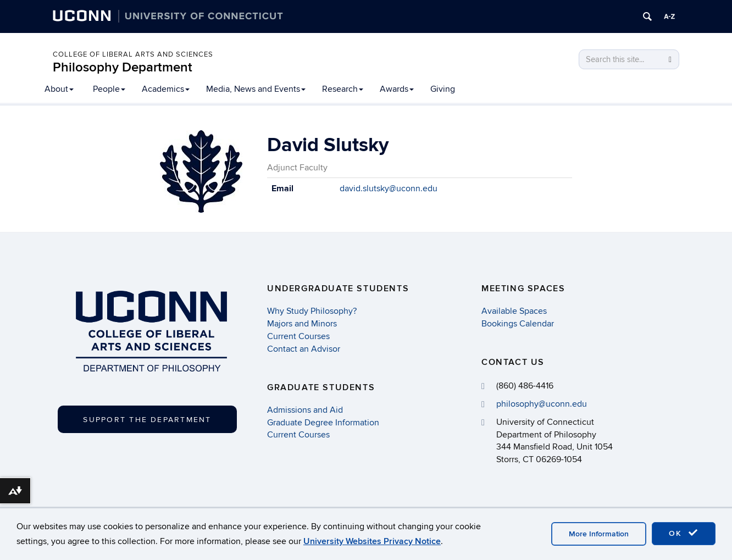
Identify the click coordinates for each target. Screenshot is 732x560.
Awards (397, 89)
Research (343, 89)
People (109, 89)
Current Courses (298, 336)
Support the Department (147, 420)
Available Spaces (514, 311)
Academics (166, 89)
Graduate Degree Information (323, 423)
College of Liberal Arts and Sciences (133, 54)
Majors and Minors (302, 324)
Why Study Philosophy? (312, 311)
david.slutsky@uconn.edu (389, 188)
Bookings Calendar (518, 324)
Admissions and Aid (305, 410)
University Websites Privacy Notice (372, 541)
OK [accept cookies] (684, 533)
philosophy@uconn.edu (542, 404)
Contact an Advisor (304, 349)
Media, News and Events (256, 89)
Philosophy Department (123, 67)
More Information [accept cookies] (599, 534)
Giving (443, 89)
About (59, 89)
